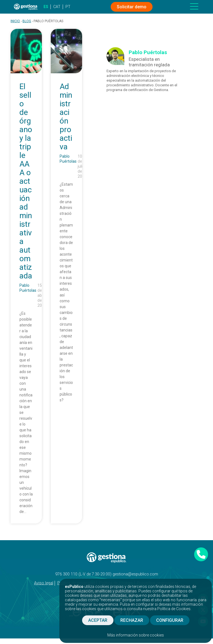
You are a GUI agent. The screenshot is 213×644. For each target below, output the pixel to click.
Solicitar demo (132, 7)
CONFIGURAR (170, 620)
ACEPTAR (98, 620)
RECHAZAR (132, 620)
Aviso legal (44, 583)
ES (46, 7)
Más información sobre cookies (136, 635)
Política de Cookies (174, 609)
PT (68, 7)
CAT (57, 7)
